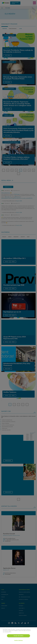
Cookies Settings (18, 640)
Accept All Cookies (19, 636)
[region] (18, 636)
